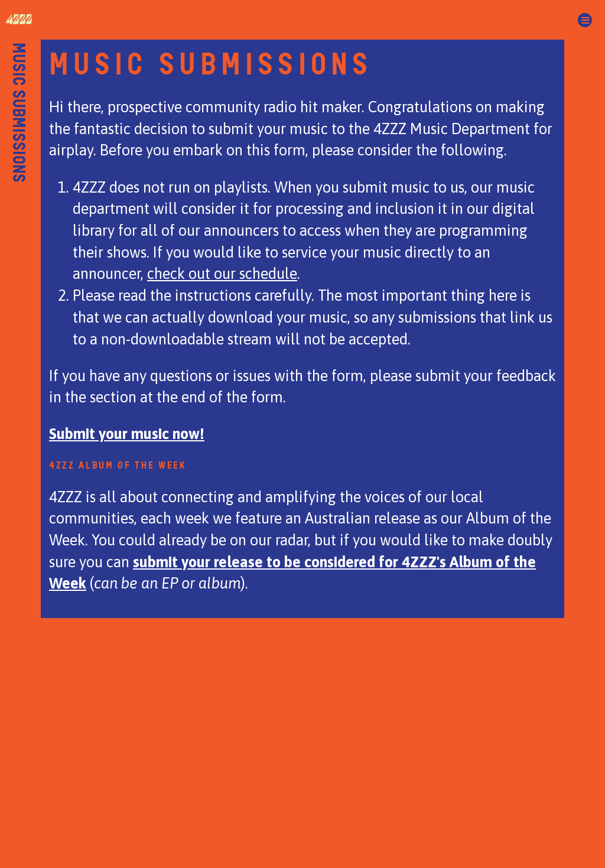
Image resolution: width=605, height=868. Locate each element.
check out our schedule (222, 273)
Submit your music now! (127, 433)
